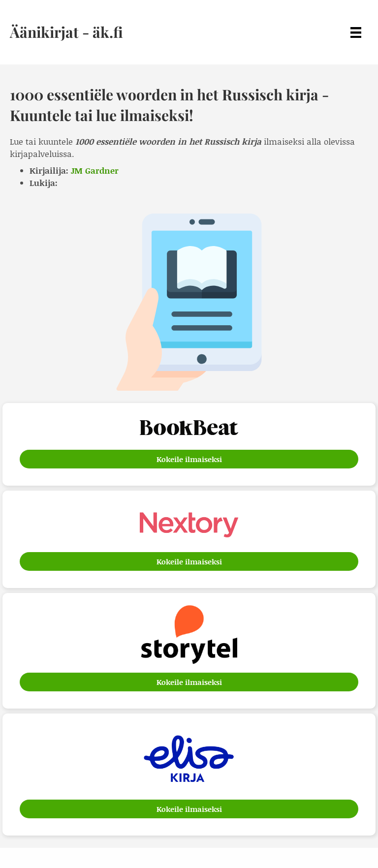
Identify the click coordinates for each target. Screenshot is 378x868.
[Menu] (356, 32)
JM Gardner (95, 170)
